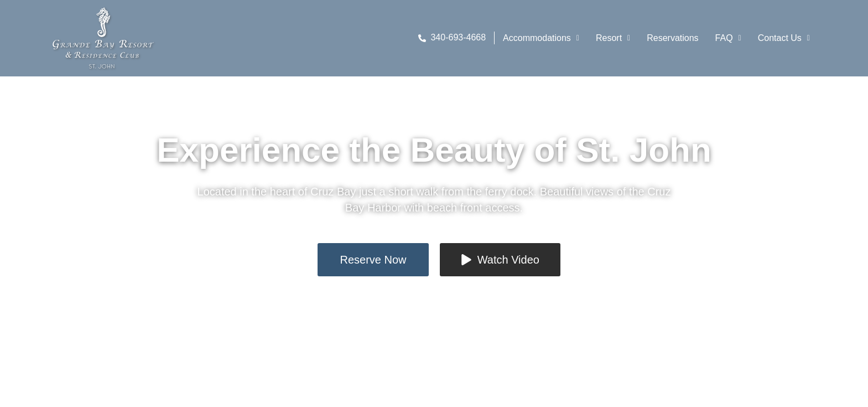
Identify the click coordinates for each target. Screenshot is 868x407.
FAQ (728, 38)
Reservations (672, 38)
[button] (541, 38)
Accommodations (541, 38)
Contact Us (784, 38)
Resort (613, 38)
